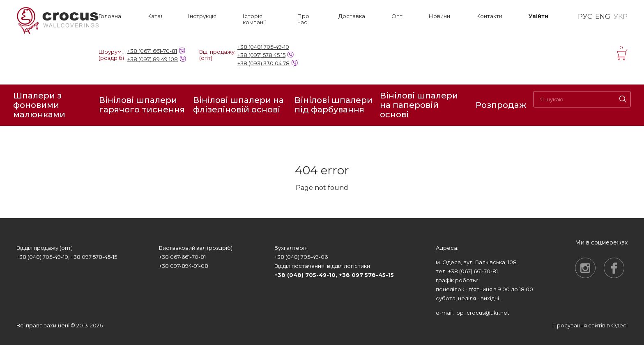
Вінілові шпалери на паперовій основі (419, 105)
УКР (621, 17)
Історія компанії (254, 19)
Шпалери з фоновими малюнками (39, 105)
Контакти (489, 16)
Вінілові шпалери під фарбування (333, 105)
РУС (585, 17)
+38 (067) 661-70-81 (152, 51)
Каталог (155, 16)
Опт (397, 16)
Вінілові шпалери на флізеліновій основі (238, 105)
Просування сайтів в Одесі (590, 325)
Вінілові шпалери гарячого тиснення (142, 105)
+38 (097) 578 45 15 (261, 55)
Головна (110, 16)
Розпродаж (501, 105)
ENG (603, 17)
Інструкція (202, 16)
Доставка (352, 16)
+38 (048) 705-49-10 (263, 47)
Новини (439, 16)
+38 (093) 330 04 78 (263, 63)
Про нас (303, 19)
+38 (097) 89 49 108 (153, 59)
